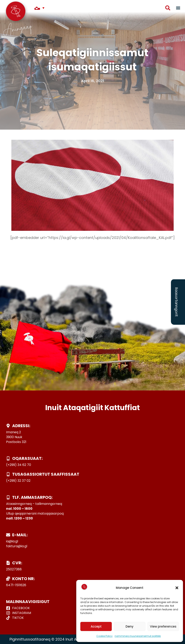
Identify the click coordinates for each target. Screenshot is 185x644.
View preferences (163, 626)
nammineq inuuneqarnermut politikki (138, 636)
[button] (177, 588)
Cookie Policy (104, 636)
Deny (130, 626)
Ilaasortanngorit (177, 302)
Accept (96, 626)
